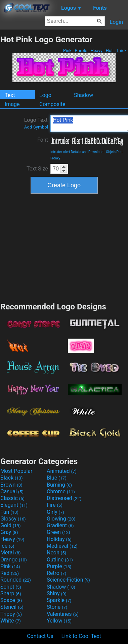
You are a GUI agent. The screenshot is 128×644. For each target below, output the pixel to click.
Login (116, 22)
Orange (14, 560)
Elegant (14, 505)
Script (11, 587)
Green (58, 532)
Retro (56, 573)
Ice (7, 546)
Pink (68, 51)
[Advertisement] (64, 247)
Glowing (61, 519)
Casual (12, 491)
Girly (55, 512)
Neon (56, 553)
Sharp (11, 593)
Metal (11, 553)
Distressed (64, 498)
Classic (12, 498)
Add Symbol (36, 127)
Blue (57, 478)
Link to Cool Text (81, 636)
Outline (60, 560)
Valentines (63, 614)
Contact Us (40, 636)
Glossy (13, 519)
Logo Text (36, 123)
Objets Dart (114, 152)
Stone (57, 607)
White (11, 621)
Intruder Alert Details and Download (77, 152)
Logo (45, 95)
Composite (52, 104)
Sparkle (59, 600)
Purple (81, 51)
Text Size (37, 169)
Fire (55, 505)
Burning (59, 485)
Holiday (59, 539)
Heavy (96, 51)
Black (12, 478)
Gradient (60, 525)
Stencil (12, 607)
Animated (62, 471)
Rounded (16, 580)
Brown (11, 485)
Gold (11, 525)
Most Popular (16, 471)
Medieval (62, 546)
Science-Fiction (68, 580)
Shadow (83, 95)
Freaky (55, 158)
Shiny (57, 593)
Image (12, 104)
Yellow (59, 621)
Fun (9, 512)
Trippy (11, 614)
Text (10, 95)
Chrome (61, 491)
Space (11, 600)
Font (43, 140)
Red (10, 573)
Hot (109, 51)
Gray (9, 532)
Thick (121, 51)
